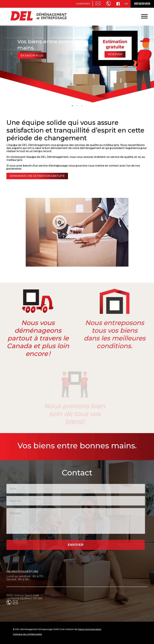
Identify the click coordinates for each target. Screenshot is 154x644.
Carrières (83, 4)
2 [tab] (77, 106)
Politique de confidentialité (27, 634)
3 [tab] (82, 106)
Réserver (142, 4)
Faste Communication (90, 629)
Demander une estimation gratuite (37, 176)
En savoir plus (32, 56)
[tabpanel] (77, 64)
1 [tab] (72, 106)
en (126, 4)
